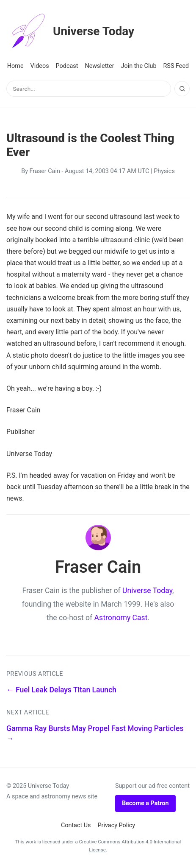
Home (15, 66)
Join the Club (139, 66)
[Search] (182, 89)
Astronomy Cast (121, 618)
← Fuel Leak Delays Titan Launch (61, 690)
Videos (40, 66)
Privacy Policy (117, 825)
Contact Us (76, 825)
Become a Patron (145, 803)
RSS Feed (176, 66)
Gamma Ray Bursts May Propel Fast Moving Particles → (95, 734)
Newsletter (99, 66)
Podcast (67, 66)
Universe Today (70, 31)
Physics (164, 171)
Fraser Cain (45, 171)
